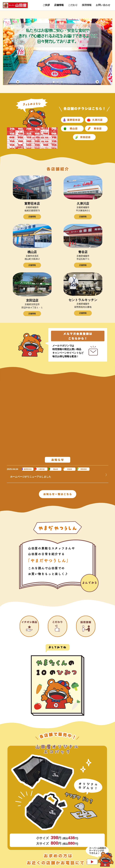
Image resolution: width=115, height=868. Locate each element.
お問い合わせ (103, 5)
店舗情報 (32, 217)
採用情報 (87, 5)
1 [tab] (54, 82)
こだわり (73, 5)
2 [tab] (58, 82)
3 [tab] (62, 82)
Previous (18, 82)
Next (97, 82)
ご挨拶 (46, 5)
